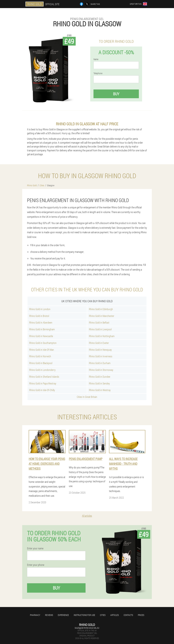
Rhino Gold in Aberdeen (41, 322)
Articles (115, 615)
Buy (116, 94)
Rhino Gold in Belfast (99, 322)
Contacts (128, 615)
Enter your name (35, 548)
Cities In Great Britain (87, 397)
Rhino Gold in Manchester (102, 316)
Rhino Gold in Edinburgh (101, 309)
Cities (103, 615)
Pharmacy (35, 615)
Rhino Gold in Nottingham (102, 336)
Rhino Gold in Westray (100, 390)
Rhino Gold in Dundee (100, 377)
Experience (63, 615)
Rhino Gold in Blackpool (41, 363)
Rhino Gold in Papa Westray (43, 383)
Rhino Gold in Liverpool (100, 329)
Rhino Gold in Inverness (101, 356)
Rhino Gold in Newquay (100, 350)
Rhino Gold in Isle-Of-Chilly (42, 390)
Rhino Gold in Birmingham (42, 329)
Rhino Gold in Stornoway (101, 370)
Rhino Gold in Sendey (99, 383)
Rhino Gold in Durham (100, 363)
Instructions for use (84, 615)
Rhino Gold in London (40, 309)
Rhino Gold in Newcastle (41, 336)
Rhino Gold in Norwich (40, 356)
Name (96, 59)
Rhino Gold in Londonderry (42, 370)
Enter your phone (36, 565)
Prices (141, 615)
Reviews (49, 615)
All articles (87, 516)
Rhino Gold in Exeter (99, 343)
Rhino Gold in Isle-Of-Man (42, 350)
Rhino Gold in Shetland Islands (44, 377)
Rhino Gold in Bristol (39, 316)
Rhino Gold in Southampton (43, 343)
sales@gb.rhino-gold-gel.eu (87, 628)
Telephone (98, 73)
